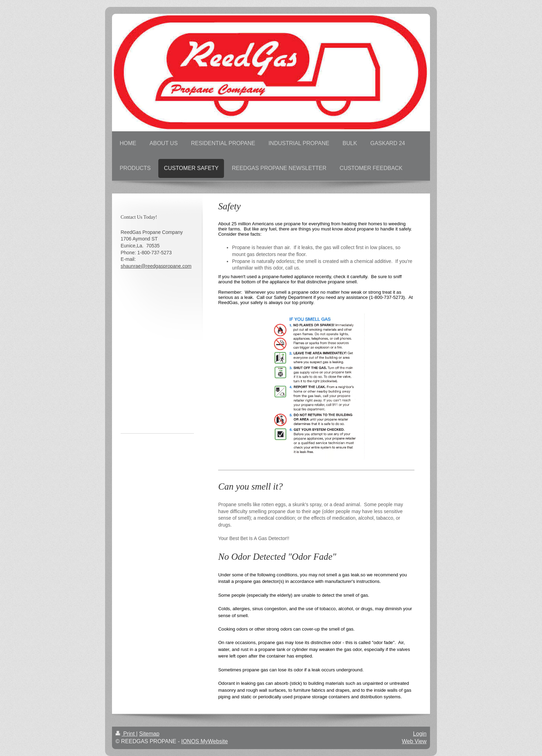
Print (126, 734)
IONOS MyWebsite (204, 741)
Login (420, 734)
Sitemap (149, 734)
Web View (414, 741)
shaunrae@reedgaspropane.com (156, 266)
